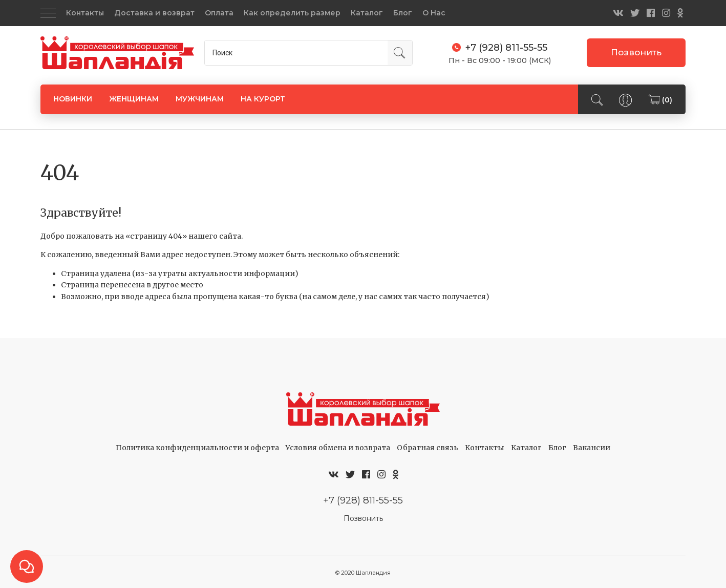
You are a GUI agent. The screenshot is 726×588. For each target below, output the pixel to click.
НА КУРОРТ (263, 99)
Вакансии (592, 448)
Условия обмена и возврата (338, 448)
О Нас (434, 13)
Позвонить (636, 52)
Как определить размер (292, 13)
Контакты (85, 13)
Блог (403, 13)
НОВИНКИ (73, 99)
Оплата (219, 13)
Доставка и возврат (154, 13)
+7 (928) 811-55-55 (363, 500)
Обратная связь (428, 448)
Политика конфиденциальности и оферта (197, 448)
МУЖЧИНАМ (200, 99)
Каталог (367, 13)
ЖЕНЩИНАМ (134, 99)
